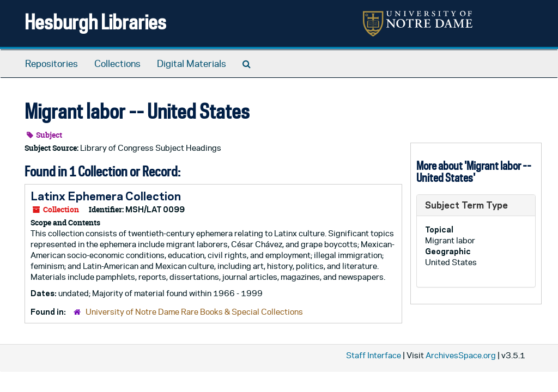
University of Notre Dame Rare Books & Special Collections (194, 312)
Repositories (51, 64)
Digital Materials (192, 64)
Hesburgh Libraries (95, 22)
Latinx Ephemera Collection (106, 196)
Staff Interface (374, 355)
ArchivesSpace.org (461, 355)
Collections (117, 64)
